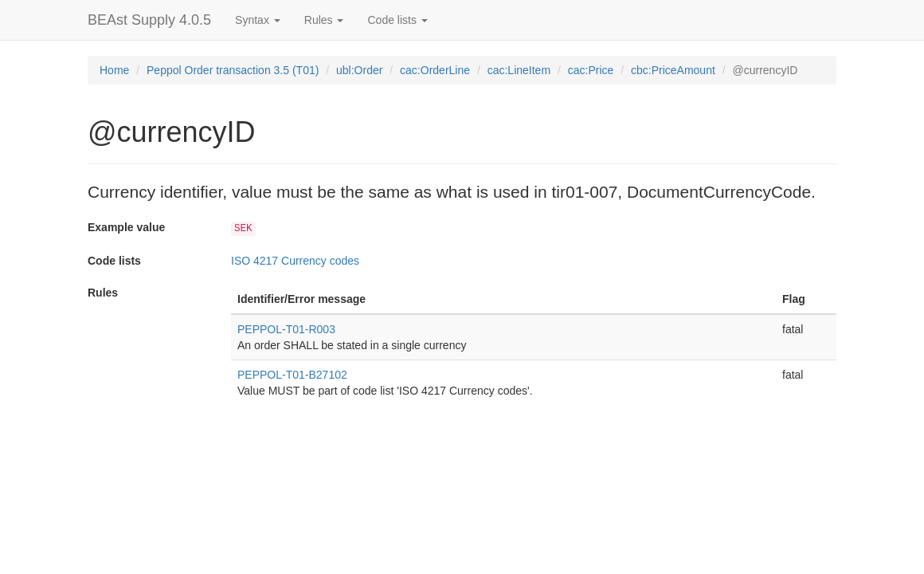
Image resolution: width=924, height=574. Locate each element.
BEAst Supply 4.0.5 (149, 20)
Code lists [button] (397, 20)
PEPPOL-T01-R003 (286, 329)
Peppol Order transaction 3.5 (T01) (233, 70)
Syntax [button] (258, 20)
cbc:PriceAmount (673, 70)
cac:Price (591, 70)
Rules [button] (324, 20)
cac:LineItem (519, 70)
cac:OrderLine (435, 70)
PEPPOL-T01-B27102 (292, 375)
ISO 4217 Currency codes (295, 261)
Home (114, 70)
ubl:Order (359, 70)
